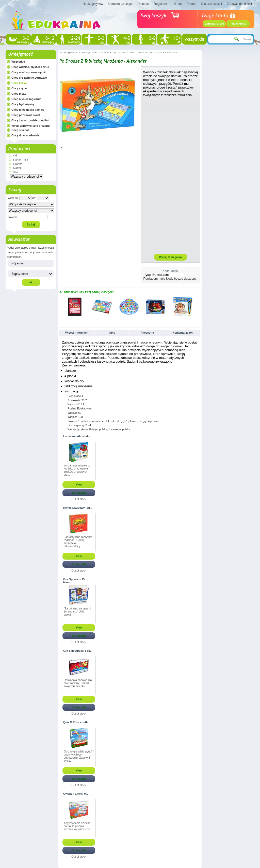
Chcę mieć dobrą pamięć (28, 110)
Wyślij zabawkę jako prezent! (31, 126)
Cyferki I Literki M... (76, 794)
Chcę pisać (19, 94)
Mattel (17, 168)
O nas (177, 4)
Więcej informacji (77, 333)
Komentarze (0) (182, 333)
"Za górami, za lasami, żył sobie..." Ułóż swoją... (78, 611)
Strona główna (68, 52)
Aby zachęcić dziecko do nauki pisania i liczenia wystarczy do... (78, 826)
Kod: (166, 271)
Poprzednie (60, 307)
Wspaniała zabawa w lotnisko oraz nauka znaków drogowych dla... (77, 470)
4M (15, 155)
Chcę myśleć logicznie (26, 99)
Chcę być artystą (23, 104)
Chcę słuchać (20, 130)
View (79, 485)
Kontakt (144, 4)
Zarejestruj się (214, 24)
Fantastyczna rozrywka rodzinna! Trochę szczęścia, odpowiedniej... (78, 542)
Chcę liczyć (19, 83)
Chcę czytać (20, 88)
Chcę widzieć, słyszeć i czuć (30, 67)
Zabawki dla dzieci (239, 4)
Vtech (17, 172)
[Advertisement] (171, 175)
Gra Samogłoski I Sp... (78, 651)
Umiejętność (20, 54)
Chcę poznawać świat (26, 115)
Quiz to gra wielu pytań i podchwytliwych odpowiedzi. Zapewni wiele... (79, 756)
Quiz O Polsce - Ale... (77, 722)
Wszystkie (18, 62)
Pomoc (191, 4)
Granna (18, 164)
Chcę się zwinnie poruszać (29, 78)
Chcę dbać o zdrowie (25, 135)
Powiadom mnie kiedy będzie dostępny (170, 279)
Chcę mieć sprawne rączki (29, 72)
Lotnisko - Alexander (77, 436)
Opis (112, 333)
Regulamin (161, 4)
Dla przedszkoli (212, 4)
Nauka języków (93, 4)
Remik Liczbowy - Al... (78, 508)
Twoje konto (238, 24)
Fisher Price (21, 160)
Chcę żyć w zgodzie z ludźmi (30, 120)
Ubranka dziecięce (121, 4)
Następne (199, 307)
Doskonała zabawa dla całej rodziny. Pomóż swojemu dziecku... (78, 683)
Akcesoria (147, 333)
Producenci (19, 149)
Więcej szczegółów (171, 257)
